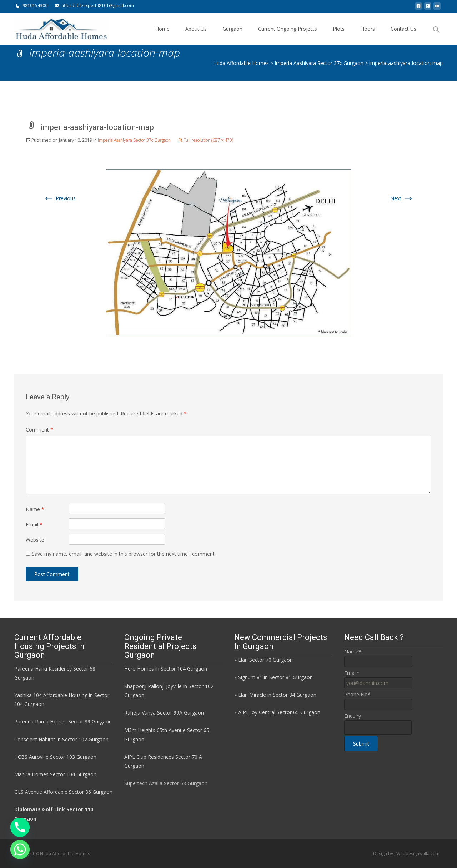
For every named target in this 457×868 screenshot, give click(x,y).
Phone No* (357, 694)
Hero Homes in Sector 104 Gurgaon (166, 669)
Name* (353, 652)
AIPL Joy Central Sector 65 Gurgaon (279, 712)
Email (34, 524)
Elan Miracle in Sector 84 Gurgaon (277, 695)
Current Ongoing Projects (288, 35)
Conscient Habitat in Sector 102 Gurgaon (61, 739)
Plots (339, 35)
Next (402, 198)
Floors (368, 35)
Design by (384, 854)
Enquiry (353, 716)
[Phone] (20, 827)
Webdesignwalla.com (418, 854)
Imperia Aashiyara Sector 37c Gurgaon (134, 140)
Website (35, 540)
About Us (196, 35)
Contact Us (403, 35)
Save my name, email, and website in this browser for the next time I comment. (124, 554)
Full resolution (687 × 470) (208, 140)
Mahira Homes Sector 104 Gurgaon (55, 774)
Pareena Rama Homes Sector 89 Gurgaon (63, 721)
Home (162, 35)
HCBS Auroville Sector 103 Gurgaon (55, 757)
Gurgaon (232, 35)
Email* (352, 673)
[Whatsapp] (20, 849)
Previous (59, 198)
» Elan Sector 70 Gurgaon (263, 660)
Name (35, 509)
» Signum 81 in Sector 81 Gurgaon (273, 677)
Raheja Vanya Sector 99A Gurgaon (164, 713)
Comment (39, 430)
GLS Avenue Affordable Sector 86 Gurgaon (63, 792)
